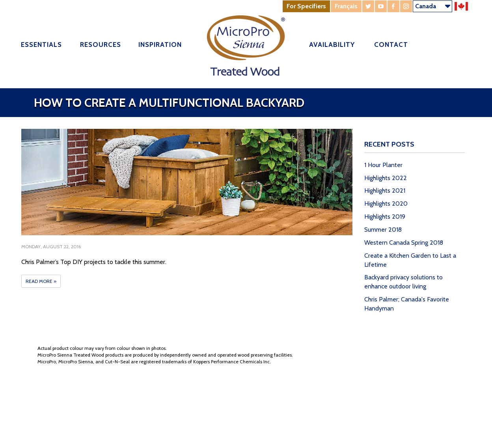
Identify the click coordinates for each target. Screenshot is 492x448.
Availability (332, 45)
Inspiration (160, 45)
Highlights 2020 (386, 204)
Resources (101, 45)
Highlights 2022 (386, 178)
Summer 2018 (383, 230)
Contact (391, 45)
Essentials (41, 45)
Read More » (41, 281)
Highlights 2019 (385, 217)
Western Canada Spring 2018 (404, 243)
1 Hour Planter (383, 165)
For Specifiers (306, 6)
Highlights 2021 (385, 191)
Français (346, 6)
